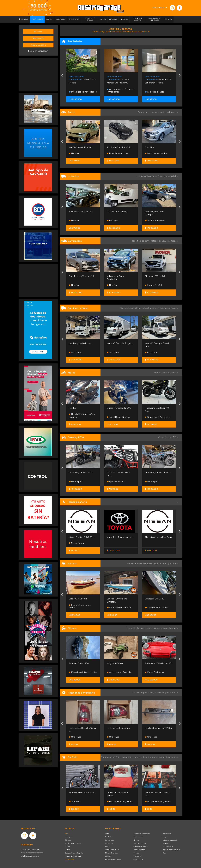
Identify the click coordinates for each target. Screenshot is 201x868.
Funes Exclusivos (154, 672)
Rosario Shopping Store (119, 802)
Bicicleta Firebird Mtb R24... (82, 792)
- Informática (166, 834)
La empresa (69, 837)
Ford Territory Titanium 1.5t (82, 276)
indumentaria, (164, 757)
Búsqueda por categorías (74, 853)
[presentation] (62, 76)
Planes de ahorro (111, 853)
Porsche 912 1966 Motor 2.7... (159, 663)
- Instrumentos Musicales (171, 850)
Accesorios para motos (165, 693)
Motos (107, 847)
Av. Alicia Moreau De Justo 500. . (118, 80)
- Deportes (165, 843)
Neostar (74, 153)
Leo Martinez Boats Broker (80, 606)
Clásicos (108, 856)
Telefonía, (105, 757)
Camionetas (110, 840)
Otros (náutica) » (170, 563)
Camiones (109, 843)
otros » (175, 757)
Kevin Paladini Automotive (83, 672)
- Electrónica (138, 859)
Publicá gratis (38, 45)
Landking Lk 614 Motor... (81, 343)
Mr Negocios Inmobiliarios (83, 92)
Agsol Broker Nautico (118, 417)
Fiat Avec (113, 221)
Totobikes (75, 802)
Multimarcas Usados (156, 153)
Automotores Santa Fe (119, 608)
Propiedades (138, 837)
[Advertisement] (38, 74)
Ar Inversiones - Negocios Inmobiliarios (121, 91)
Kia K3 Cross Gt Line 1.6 (80, 147)
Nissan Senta (76, 543)
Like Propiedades (155, 92)
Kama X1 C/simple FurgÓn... (120, 343)
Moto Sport (76, 482)
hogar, (137, 757)
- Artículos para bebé (169, 840)
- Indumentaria (167, 847)
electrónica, (116, 757)
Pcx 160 (73, 408)
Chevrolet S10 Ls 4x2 (155, 276)
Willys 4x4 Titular (115, 663)
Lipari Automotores (117, 153)
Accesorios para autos (113, 859)
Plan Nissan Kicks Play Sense (159, 537)
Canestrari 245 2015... (155, 599)
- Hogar (164, 837)
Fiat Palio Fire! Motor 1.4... (119, 147)
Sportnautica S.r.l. (116, 482)
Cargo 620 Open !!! (78, 599)
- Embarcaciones (140, 843)
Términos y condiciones (74, 843)
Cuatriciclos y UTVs (112, 850)
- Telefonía (137, 856)
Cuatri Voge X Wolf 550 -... (81, 473)
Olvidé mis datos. (38, 51)
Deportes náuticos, (153, 563)
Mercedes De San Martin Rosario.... (158, 80)
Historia (68, 850)
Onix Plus (149, 147)
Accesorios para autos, (143, 693)
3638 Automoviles (155, 221)
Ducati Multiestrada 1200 (119, 408)
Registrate (38, 38)
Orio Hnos (75, 352)
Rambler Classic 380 (79, 663)
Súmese (68, 840)
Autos (107, 834)
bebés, (144, 757)
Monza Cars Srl (153, 285)
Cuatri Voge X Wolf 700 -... (158, 473)
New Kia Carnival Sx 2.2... (81, 212)
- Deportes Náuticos (141, 847)
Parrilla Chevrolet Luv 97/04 (158, 728)
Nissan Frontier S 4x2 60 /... (82, 537)
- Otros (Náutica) (139, 850)
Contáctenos (70, 859)
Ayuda (67, 847)
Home (67, 834)
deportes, (153, 757)
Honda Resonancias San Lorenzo (82, 416)
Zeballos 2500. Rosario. (83, 80)
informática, (128, 757)
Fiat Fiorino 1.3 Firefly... (118, 212)
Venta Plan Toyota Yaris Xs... (120, 537)
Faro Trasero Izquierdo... (118, 728)
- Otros (164, 853)
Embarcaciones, (135, 563)
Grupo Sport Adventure (157, 417)
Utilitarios (109, 837)
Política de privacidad (73, 856)
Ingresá (38, 31)
